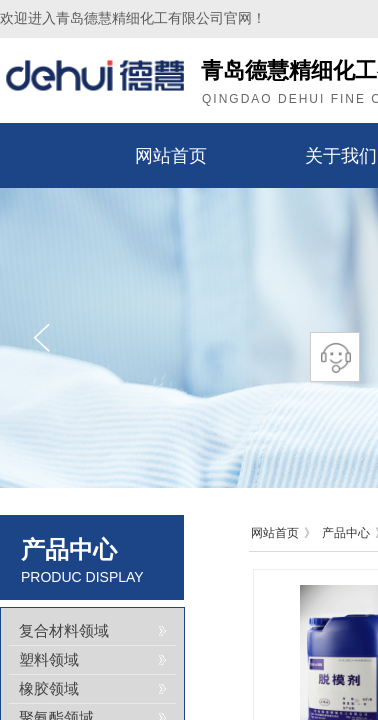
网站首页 (171, 156)
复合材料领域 (64, 631)
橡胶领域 (49, 689)
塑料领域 (49, 660)
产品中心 (346, 533)
